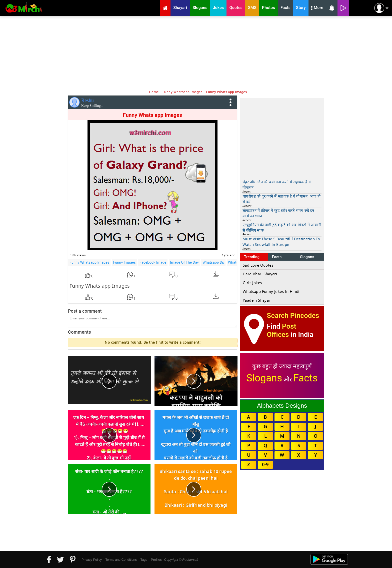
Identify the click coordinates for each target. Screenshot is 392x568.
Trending (252, 257)
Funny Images (124, 262)
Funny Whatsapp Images (89, 262)
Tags (144, 560)
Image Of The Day (184, 262)
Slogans (307, 257)
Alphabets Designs (282, 406)
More (317, 8)
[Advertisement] (196, 53)
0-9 (265, 464)
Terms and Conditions (121, 560)
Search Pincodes (293, 316)
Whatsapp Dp (213, 262)
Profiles (156, 560)
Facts (277, 257)
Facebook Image (153, 262)
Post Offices (281, 330)
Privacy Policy (92, 560)
